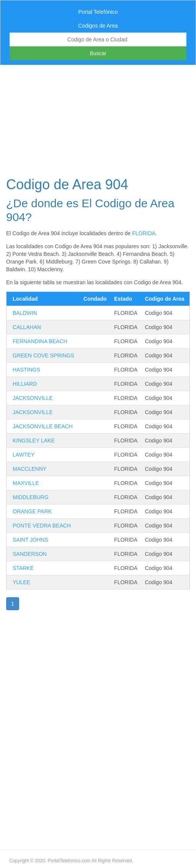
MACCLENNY (30, 469)
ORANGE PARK (32, 511)
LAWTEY (24, 455)
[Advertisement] (98, 119)
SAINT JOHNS (30, 540)
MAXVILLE (26, 483)
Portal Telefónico (98, 12)
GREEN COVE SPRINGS (43, 355)
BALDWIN (25, 313)
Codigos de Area (98, 26)
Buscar (98, 53)
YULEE (21, 582)
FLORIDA (144, 233)
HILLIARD (25, 384)
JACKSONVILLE (33, 398)
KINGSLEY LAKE (34, 441)
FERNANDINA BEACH (40, 341)
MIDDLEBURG (30, 497)
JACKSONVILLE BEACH (43, 426)
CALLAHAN (27, 327)
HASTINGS (26, 370)
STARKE (23, 568)
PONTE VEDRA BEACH (42, 526)
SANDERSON (30, 554)
